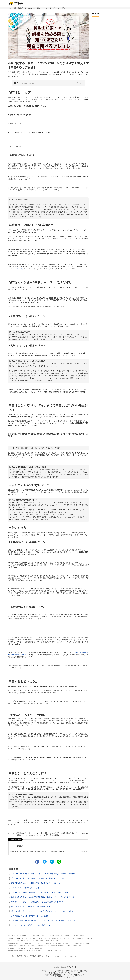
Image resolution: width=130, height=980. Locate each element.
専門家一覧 (69, 971)
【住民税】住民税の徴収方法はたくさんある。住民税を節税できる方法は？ (39, 878)
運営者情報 (61, 971)
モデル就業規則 (18, 269)
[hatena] (52, 862)
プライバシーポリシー (75, 973)
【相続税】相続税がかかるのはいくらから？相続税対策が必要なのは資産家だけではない (44, 874)
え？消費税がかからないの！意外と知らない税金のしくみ (32, 916)
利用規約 (51, 973)
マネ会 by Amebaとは (49, 971)
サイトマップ (71, 975)
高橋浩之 (20, 846)
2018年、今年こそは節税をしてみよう (25, 888)
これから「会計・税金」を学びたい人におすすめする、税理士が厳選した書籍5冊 (41, 892)
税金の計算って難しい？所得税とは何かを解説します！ (32, 906)
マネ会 (10, 8)
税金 (15, 8)
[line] (59, 862)
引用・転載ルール (61, 973)
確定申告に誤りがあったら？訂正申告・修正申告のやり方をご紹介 (36, 883)
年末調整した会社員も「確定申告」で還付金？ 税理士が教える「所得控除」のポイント (43, 921)
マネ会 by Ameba (19, 938)
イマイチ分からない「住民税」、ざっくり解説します (31, 925)
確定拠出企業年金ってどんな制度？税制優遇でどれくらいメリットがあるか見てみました (44, 897)
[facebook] (37, 862)
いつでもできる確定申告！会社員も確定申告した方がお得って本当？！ (37, 902)
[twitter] (45, 862)
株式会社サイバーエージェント (47, 957)
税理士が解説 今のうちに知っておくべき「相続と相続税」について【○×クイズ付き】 (43, 911)
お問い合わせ (80, 975)
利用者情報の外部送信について (55, 975)
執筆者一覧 (77, 971)
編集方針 (85, 971)
